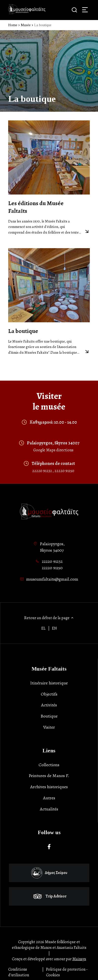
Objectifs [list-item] (49, 694)
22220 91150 (64, 471)
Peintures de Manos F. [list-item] (49, 776)
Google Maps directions (53, 450)
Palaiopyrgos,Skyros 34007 (52, 547)
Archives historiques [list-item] (49, 787)
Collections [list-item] (49, 765)
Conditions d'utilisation (19, 972)
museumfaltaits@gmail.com (52, 579)
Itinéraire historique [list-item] (49, 683)
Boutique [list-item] (49, 716)
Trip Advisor (49, 896)
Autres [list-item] (49, 798)
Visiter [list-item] (49, 727)
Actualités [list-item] (49, 809)
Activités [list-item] (49, 705)
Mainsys (79, 959)
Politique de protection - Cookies (67, 972)
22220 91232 (42, 471)
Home (13, 25)
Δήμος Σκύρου (49, 873)
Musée (26, 25)
